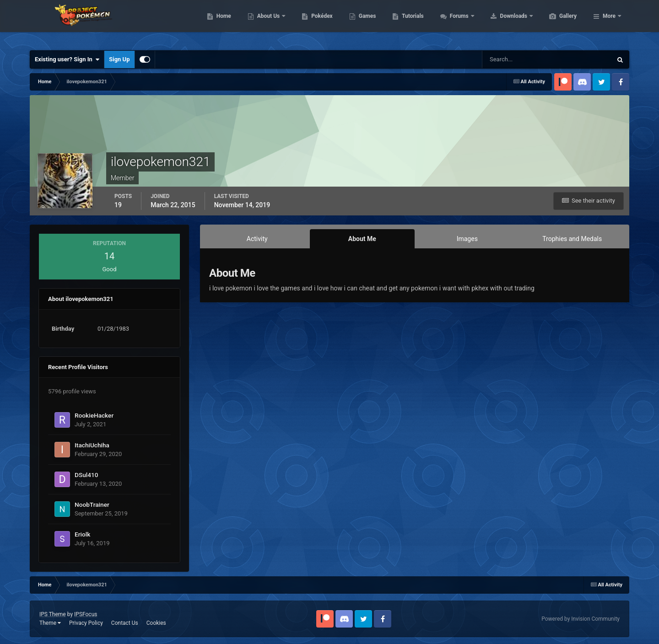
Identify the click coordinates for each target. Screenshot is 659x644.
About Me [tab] (362, 239)
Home (267, 23)
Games (411, 23)
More (609, 23)
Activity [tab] (257, 239)
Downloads (558, 23)
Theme (50, 623)
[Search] (519, 59)
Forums (503, 23)
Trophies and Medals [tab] (572, 239)
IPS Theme (53, 614)
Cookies (156, 623)
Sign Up (119, 59)
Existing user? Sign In (67, 59)
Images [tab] (467, 239)
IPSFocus (86, 614)
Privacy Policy (86, 623)
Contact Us (125, 623)
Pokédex (365, 23)
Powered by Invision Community (581, 619)
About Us (312, 23)
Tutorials (456, 23)
